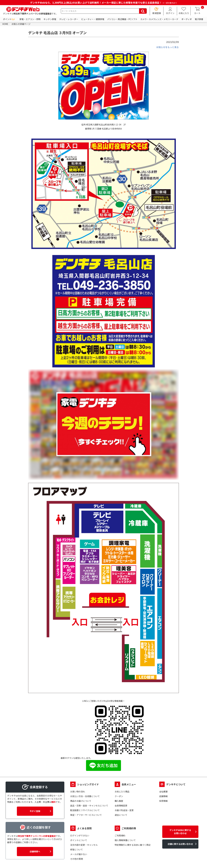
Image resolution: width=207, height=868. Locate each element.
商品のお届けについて (81, 803)
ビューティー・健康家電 (93, 21)
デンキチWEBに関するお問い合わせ (180, 834)
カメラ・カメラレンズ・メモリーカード (159, 21)
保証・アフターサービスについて (86, 817)
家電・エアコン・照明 (30, 21)
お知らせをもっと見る (167, 49)
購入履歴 (119, 803)
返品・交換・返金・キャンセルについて (89, 808)
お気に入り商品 (122, 794)
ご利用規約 (120, 838)
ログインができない (80, 838)
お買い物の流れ (78, 794)
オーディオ (187, 21)
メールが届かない (79, 856)
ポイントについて (79, 842)
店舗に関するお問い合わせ (180, 846)
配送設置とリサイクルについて (85, 812)
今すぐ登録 (35, 813)
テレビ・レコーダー (69, 21)
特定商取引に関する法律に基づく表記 (133, 847)
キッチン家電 (50, 21)
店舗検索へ (35, 854)
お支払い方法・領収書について (85, 798)
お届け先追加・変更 (124, 812)
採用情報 (163, 803)
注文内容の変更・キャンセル (84, 847)
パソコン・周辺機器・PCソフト (122, 21)
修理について (77, 852)
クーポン (119, 798)
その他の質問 (77, 861)
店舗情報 (163, 798)
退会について (121, 817)
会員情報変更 (121, 808)
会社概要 (163, 794)
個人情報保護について (125, 842)
